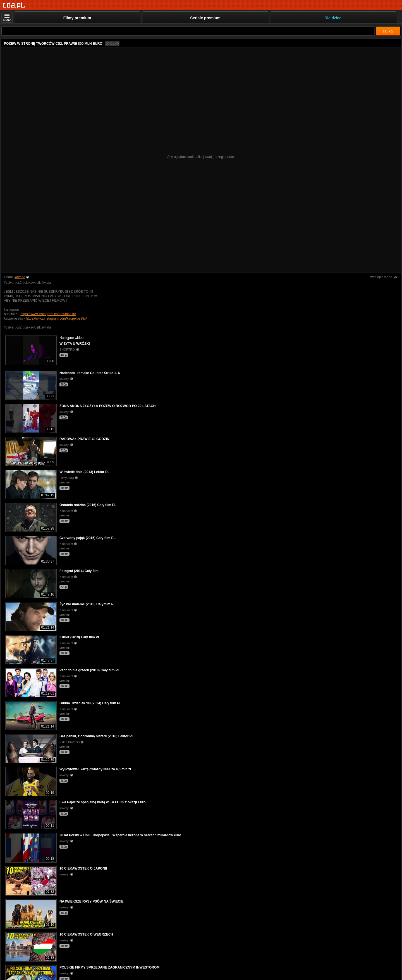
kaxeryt (20, 277)
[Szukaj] (188, 31)
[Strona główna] (14, 5)
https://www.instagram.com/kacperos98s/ (56, 318)
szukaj (388, 31)
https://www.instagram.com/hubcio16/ (48, 314)
